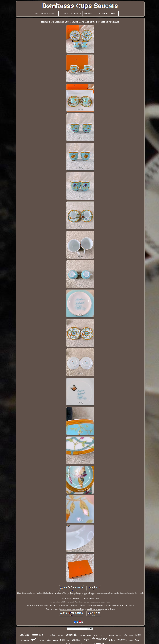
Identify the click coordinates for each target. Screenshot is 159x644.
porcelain (71, 635)
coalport (60, 635)
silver (69, 640)
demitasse (99, 639)
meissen (112, 635)
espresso (122, 640)
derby (56, 640)
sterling (119, 635)
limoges (76, 640)
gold (34, 639)
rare (95, 635)
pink (101, 636)
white (49, 640)
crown (106, 636)
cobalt (53, 635)
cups (86, 639)
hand (137, 640)
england (42, 640)
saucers (37, 634)
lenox (47, 636)
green (131, 640)
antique (24, 634)
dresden (89, 635)
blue (62, 640)
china (82, 635)
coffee (138, 635)
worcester (25, 640)
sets (125, 635)
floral (131, 635)
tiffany (112, 640)
